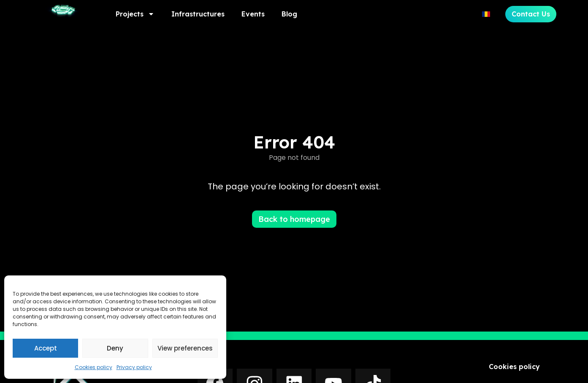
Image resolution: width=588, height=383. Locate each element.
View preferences (185, 348)
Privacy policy (134, 367)
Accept (46, 348)
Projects (135, 14)
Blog (289, 14)
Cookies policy (93, 367)
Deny (115, 348)
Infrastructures (198, 14)
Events (253, 14)
